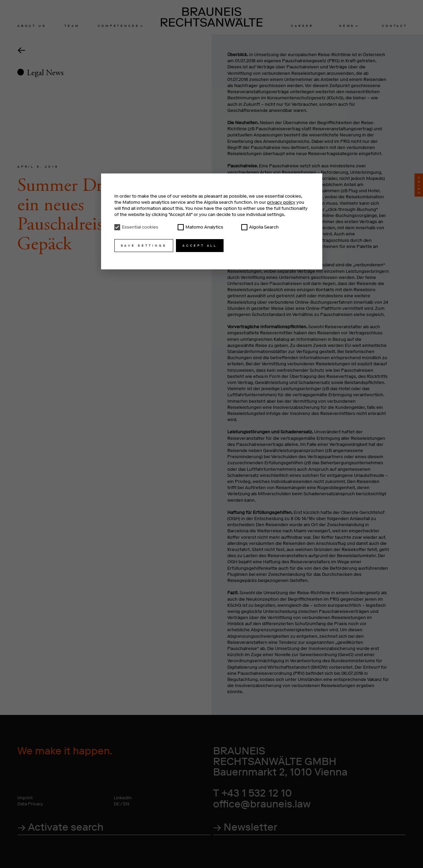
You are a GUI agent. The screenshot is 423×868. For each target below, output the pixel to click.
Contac (394, 26)
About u (31, 26)
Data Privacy (30, 804)
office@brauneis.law (262, 804)
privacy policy (281, 202)
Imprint (25, 798)
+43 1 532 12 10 (257, 793)
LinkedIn (123, 798)
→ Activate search (60, 827)
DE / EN (121, 804)
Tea (71, 26)
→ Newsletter (245, 827)
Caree (301, 26)
